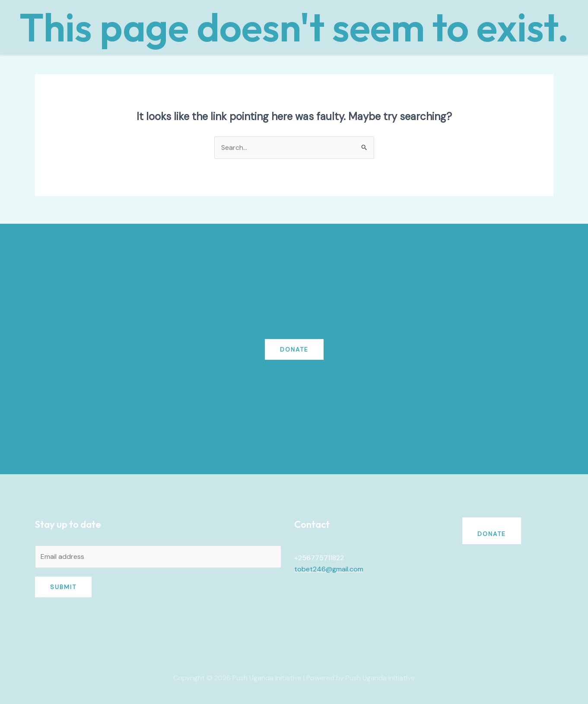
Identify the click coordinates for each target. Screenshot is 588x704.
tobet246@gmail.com (329, 569)
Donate (294, 349)
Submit (63, 587)
